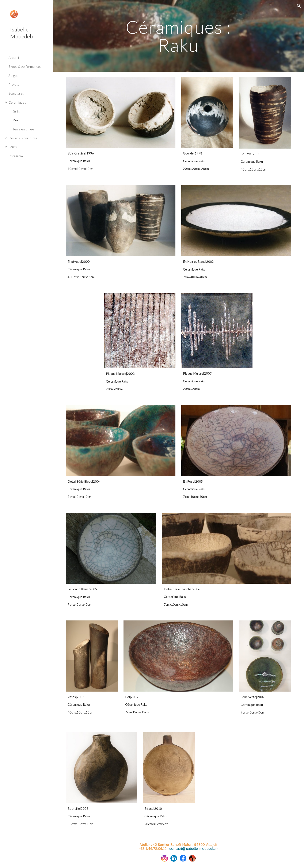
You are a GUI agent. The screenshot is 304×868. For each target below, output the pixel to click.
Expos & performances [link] (25, 66)
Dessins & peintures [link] (23, 138)
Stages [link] (13, 75)
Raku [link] (17, 120)
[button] (299, 6)
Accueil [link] (14, 58)
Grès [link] (16, 111)
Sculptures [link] (16, 93)
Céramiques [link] (17, 102)
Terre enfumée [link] (23, 129)
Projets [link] (14, 84)
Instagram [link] (16, 156)
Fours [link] (13, 147)
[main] (178, 36)
